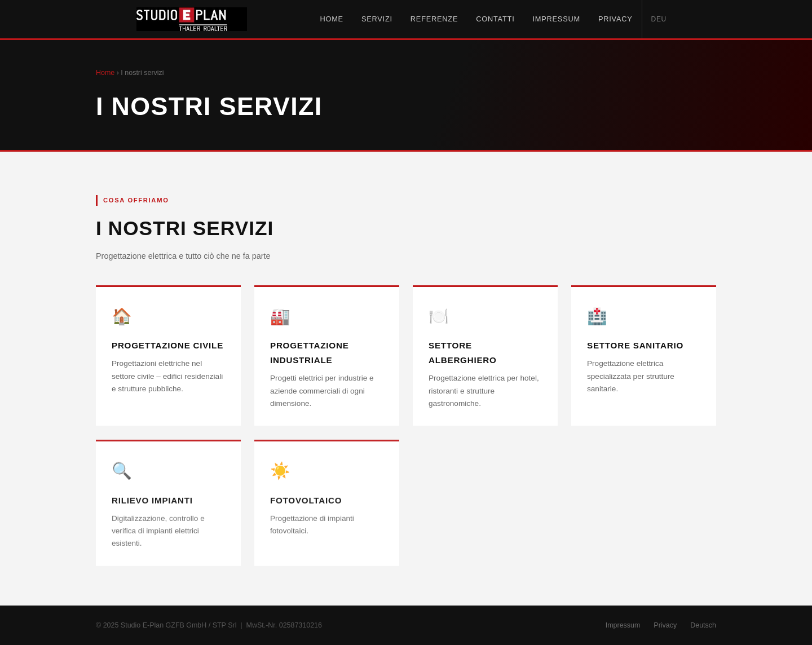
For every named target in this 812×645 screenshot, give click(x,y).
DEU (659, 19)
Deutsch (703, 625)
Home (331, 19)
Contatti (495, 19)
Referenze (434, 19)
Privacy (615, 19)
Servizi (377, 19)
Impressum (556, 19)
